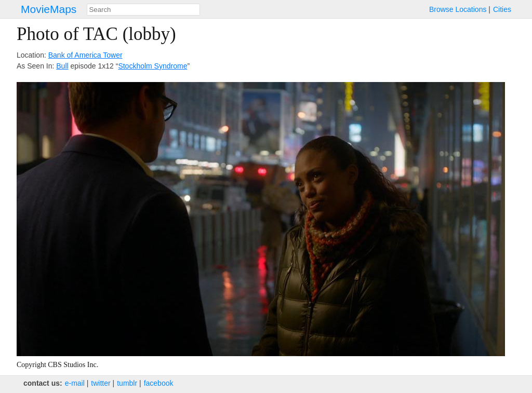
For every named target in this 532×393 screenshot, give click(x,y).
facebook (159, 383)
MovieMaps (49, 9)
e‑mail (75, 383)
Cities (502, 9)
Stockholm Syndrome (152, 66)
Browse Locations (458, 9)
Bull (62, 66)
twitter (101, 383)
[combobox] (143, 10)
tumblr (127, 383)
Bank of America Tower (85, 55)
